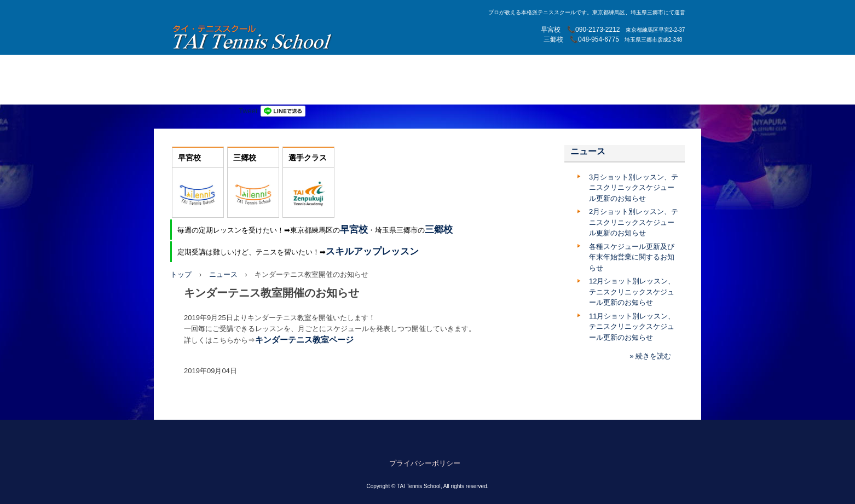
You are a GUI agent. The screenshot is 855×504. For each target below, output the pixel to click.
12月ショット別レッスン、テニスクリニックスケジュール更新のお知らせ (632, 292)
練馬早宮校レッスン (309, 67)
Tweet (248, 111)
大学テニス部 (355, 92)
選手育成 (249, 67)
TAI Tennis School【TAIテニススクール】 (253, 37)
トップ (181, 274)
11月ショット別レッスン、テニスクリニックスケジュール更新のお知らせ (632, 327)
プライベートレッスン (512, 67)
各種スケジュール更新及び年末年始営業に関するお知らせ (632, 257)
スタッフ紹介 (441, 67)
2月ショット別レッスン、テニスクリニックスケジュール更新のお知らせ (634, 222)
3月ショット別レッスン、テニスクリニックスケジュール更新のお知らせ (634, 188)
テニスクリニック (419, 92)
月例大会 (576, 67)
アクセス (619, 67)
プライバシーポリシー (425, 463)
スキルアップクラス (288, 92)
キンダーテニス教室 (209, 92)
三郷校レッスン (380, 67)
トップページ (199, 67)
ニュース (223, 274)
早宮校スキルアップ (494, 92)
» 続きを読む (650, 356)
